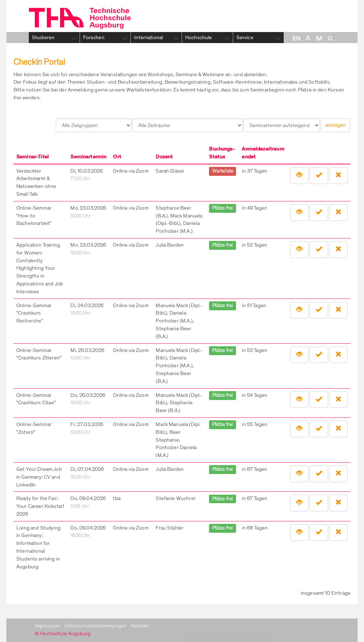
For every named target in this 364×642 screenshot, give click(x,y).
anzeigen (335, 125)
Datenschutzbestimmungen (96, 626)
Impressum (47, 626)
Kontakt (140, 626)
